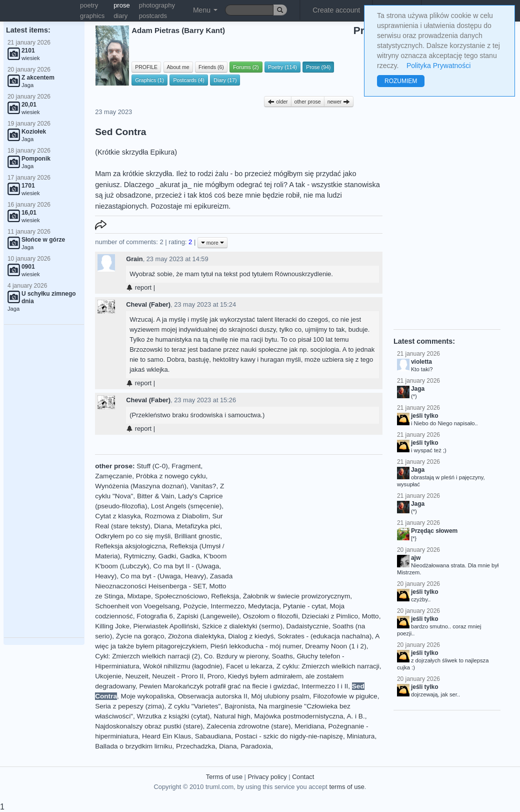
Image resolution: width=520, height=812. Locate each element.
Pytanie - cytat (304, 606)
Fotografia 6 (155, 616)
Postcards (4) (188, 80)
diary (120, 16)
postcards (153, 16)
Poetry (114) (282, 67)
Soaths (282, 656)
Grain (134, 259)
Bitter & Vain (156, 496)
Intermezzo (227, 606)
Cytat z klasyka (118, 516)
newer (339, 102)
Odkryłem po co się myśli (133, 536)
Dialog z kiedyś (251, 636)
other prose (308, 102)
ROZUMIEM (401, 81)
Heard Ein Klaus (166, 736)
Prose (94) (318, 67)
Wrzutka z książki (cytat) (173, 716)
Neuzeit (137, 676)
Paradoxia (256, 746)
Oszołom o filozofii (270, 616)
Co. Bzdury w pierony (236, 656)
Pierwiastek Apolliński (166, 626)
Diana (163, 526)
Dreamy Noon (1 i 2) (335, 646)
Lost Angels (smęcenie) (186, 506)
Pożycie (195, 606)
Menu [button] (205, 10)
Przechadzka (196, 746)
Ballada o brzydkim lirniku (133, 746)
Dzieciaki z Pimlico (330, 616)
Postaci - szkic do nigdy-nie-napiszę (289, 736)
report (139, 287)
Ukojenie (108, 676)
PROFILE (146, 67)
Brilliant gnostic (197, 536)
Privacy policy (267, 777)
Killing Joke (112, 626)
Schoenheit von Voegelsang (137, 606)
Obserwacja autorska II (213, 696)
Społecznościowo (181, 596)
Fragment (186, 466)
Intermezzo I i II (325, 686)
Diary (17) (225, 80)
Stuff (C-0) (152, 466)
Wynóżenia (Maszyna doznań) (141, 486)
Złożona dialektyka (196, 636)
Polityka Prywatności (438, 66)
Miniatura (360, 736)
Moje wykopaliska (148, 696)
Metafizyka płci (198, 526)
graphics (92, 16)
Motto (370, 616)
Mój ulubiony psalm (280, 696)
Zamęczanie (113, 476)
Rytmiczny (139, 556)
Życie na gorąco (140, 636)
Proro (216, 676)
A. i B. (355, 716)
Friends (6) (211, 67)
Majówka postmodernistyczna (298, 716)
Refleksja (225, 596)
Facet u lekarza (249, 666)
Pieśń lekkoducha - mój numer (256, 646)
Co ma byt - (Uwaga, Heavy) (163, 576)
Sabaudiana (213, 736)
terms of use (346, 787)
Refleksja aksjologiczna (130, 546)
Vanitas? (203, 486)
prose (122, 5)
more (212, 243)
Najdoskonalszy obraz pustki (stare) (149, 726)
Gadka (190, 556)
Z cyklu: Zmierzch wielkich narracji (328, 666)
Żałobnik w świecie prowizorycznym (297, 596)
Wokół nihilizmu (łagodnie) (182, 666)
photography (157, 5)
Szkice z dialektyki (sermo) (242, 626)
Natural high (232, 716)
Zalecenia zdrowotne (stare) (249, 726)
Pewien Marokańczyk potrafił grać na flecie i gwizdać (218, 686)
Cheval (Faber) (148, 304)
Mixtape (139, 596)
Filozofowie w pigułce (345, 696)
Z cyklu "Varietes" (194, 706)
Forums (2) (246, 67)
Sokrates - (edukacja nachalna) (324, 636)
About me (178, 67)
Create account (336, 10)
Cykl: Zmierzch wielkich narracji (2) (147, 656)
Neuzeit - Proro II (178, 676)
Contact (303, 777)
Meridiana (309, 726)
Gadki (167, 556)
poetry (89, 5)
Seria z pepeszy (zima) (129, 706)
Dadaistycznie (308, 626)
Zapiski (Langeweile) (208, 616)
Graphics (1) (149, 80)
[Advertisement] (44, 481)
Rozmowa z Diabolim (176, 516)
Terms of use (224, 777)
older (277, 102)
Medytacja (263, 606)
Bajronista (239, 706)
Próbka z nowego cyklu (171, 476)
